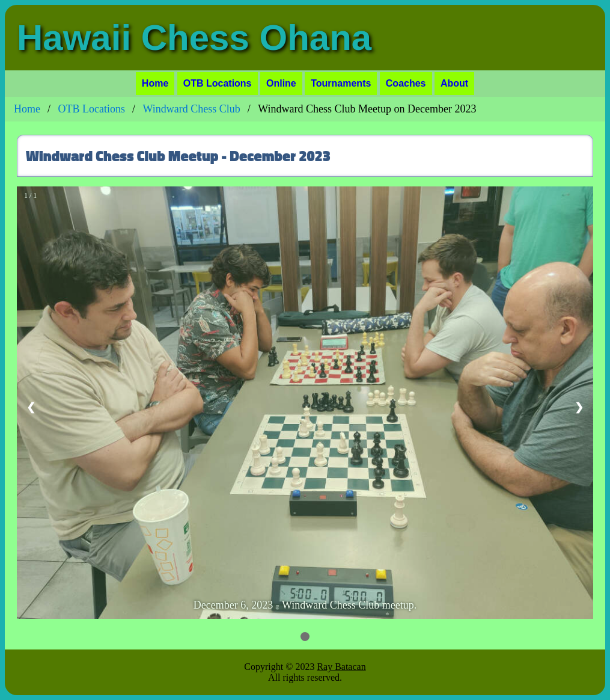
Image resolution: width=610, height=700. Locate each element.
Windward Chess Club (192, 109)
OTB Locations (218, 83)
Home (155, 83)
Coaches (406, 83)
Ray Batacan (341, 667)
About (454, 83)
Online (281, 83)
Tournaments (341, 83)
